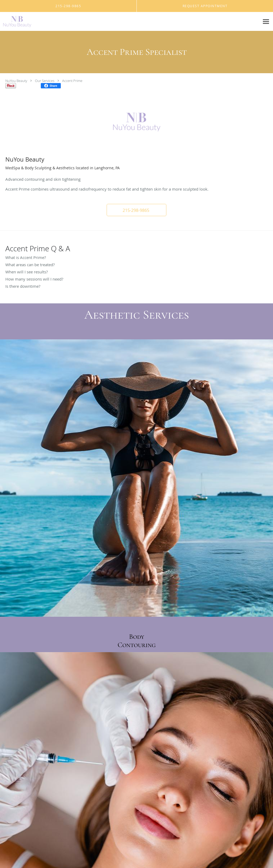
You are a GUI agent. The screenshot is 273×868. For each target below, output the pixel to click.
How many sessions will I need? (34, 279)
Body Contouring (137, 641)
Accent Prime (72, 81)
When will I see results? (27, 272)
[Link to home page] (16, 22)
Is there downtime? (23, 286)
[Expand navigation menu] (266, 22)
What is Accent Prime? (26, 257)
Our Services (45, 81)
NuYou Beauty (16, 81)
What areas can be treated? (30, 265)
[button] (136, 210)
